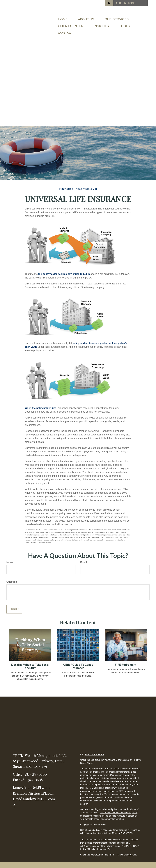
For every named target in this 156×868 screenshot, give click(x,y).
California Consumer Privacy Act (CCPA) (119, 813)
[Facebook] (15, 805)
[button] (86, 19)
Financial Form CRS (94, 754)
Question (12, 582)
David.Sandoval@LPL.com (34, 799)
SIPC (130, 833)
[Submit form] (14, 609)
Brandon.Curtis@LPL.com (34, 793)
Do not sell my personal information (107, 819)
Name (10, 562)
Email (84, 562)
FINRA (124, 833)
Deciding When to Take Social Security (30, 666)
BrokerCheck (86, 763)
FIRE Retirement (126, 665)
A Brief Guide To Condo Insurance (78, 666)
